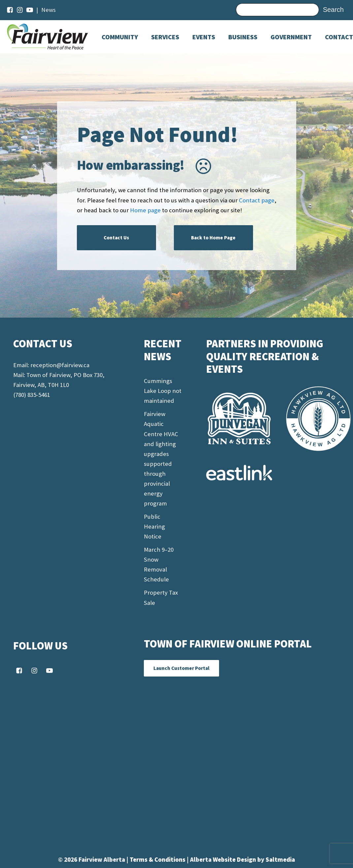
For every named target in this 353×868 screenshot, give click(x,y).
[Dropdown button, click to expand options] (204, 37)
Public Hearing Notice (154, 526)
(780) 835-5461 (32, 395)
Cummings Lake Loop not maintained (163, 391)
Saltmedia (280, 860)
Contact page (257, 200)
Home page (145, 210)
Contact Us (116, 238)
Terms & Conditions (158, 860)
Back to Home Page (213, 238)
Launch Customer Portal (181, 668)
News (48, 10)
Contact (339, 37)
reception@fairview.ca (60, 365)
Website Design (235, 860)
